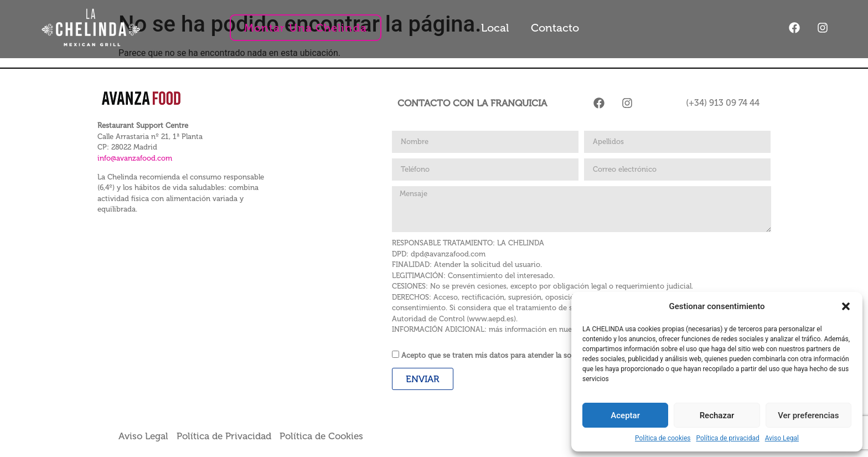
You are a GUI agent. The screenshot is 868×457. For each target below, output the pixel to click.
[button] (846, 306)
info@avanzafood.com (135, 158)
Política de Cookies (321, 436)
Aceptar (625, 415)
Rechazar (717, 415)
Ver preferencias (808, 415)
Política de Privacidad (228, 436)
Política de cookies (663, 438)
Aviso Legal (782, 438)
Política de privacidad (728, 438)
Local (495, 28)
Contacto (555, 28)
